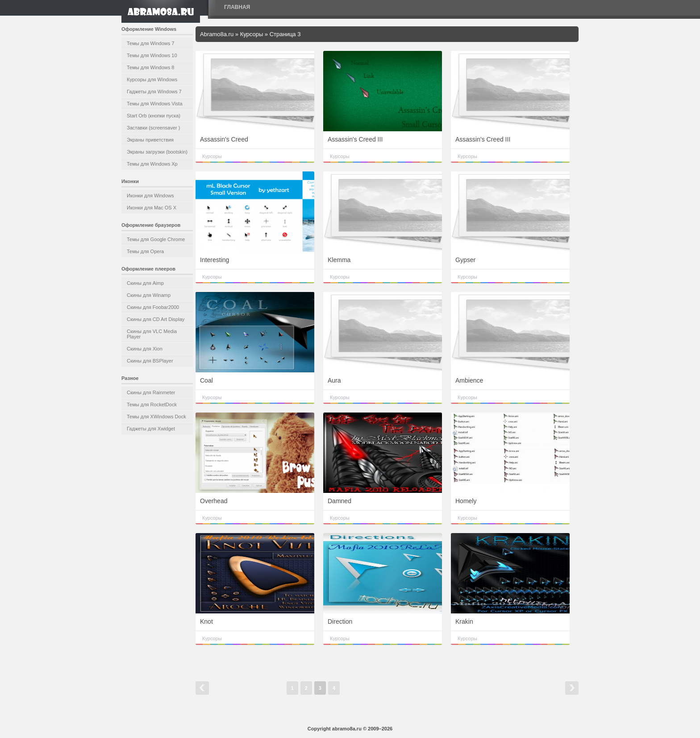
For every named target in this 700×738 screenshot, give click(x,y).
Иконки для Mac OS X (152, 208)
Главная (237, 7)
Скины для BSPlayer (150, 361)
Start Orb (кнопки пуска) (154, 116)
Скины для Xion (145, 349)
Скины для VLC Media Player (152, 334)
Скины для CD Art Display (156, 319)
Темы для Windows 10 (152, 55)
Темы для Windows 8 (150, 67)
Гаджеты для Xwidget (151, 429)
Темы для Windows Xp (152, 164)
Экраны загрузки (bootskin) (157, 152)
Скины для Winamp (149, 295)
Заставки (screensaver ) (153, 128)
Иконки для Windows (150, 196)
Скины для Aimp (145, 283)
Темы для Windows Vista (155, 104)
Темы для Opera (145, 251)
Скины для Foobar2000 (153, 307)
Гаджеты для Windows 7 (154, 92)
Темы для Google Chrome (156, 239)
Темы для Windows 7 (150, 43)
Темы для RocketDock (152, 404)
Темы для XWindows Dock (156, 417)
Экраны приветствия (150, 140)
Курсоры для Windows (152, 79)
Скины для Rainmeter (151, 392)
